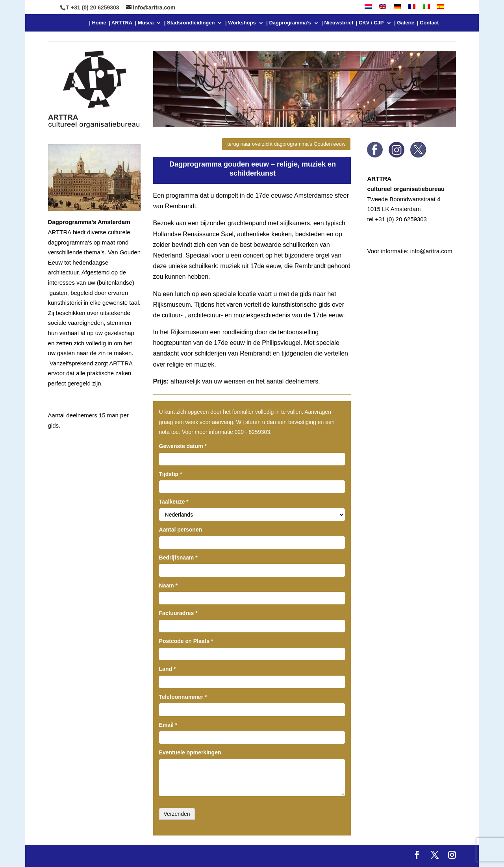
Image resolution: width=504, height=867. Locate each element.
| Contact (428, 23)
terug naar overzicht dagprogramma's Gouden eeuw (286, 144)
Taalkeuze (174, 502)
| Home (97, 23)
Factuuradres (178, 613)
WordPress (217, 856)
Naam (168, 585)
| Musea (145, 23)
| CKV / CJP (370, 23)
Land (168, 669)
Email (168, 725)
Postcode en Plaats (186, 641)
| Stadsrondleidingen (190, 23)
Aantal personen (181, 530)
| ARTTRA (120, 23)
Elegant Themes (119, 856)
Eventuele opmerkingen (190, 752)
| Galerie (404, 23)
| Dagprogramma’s (289, 23)
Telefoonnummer (183, 697)
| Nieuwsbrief (337, 23)
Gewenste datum (183, 446)
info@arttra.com (431, 251)
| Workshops (241, 23)
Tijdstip (171, 474)
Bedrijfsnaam (178, 558)
